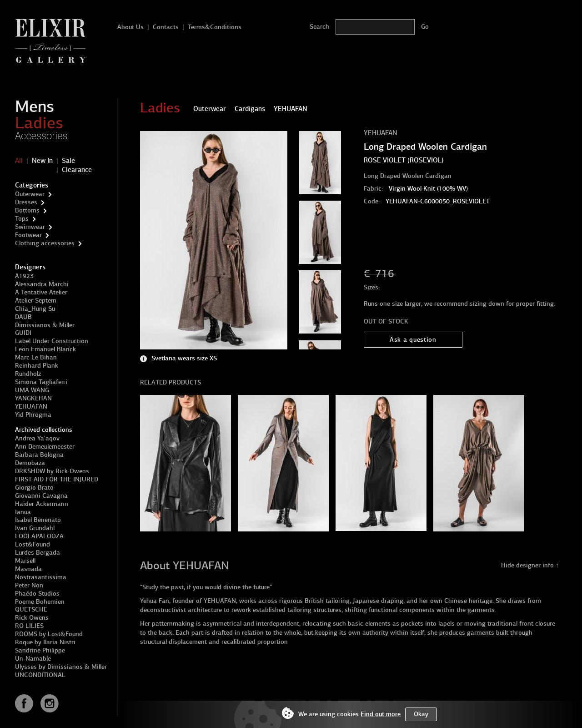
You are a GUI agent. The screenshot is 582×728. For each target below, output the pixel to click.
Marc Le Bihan (36, 357)
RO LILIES (29, 626)
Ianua (23, 512)
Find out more (381, 714)
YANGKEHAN (33, 398)
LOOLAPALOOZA (39, 536)
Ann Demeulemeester (45, 447)
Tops (22, 219)
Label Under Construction (52, 341)
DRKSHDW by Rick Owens (52, 471)
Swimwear (30, 227)
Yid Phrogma (33, 415)
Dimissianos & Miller (45, 325)
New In (42, 161)
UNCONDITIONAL (40, 675)
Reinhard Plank (37, 366)
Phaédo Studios (37, 594)
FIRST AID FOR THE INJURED (57, 479)
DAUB (23, 317)
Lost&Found (33, 544)
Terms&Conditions (215, 27)
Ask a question (413, 340)
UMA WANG (32, 390)
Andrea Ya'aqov (37, 438)
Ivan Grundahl (35, 528)
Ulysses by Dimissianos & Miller (61, 667)
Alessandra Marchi (42, 284)
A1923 (24, 276)
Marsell (25, 561)
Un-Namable (33, 659)
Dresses (26, 202)
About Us (130, 27)
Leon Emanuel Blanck (45, 349)
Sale (68, 161)
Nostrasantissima (41, 577)
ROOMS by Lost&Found (49, 634)
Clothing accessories (45, 243)
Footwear (28, 235)
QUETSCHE (31, 609)
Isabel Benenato (38, 520)
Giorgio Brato (34, 488)
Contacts (166, 27)
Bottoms (27, 210)
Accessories (41, 136)
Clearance (77, 170)
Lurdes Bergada (38, 553)
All (19, 161)
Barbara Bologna (39, 455)
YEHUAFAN (31, 407)
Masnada (28, 569)
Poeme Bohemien (40, 602)
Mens (35, 106)
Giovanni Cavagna (41, 496)
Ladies (39, 123)
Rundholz (28, 374)
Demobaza (30, 463)
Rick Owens (32, 618)
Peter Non (29, 585)
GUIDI (23, 333)
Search (319, 27)
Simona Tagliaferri (41, 382)
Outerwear (30, 194)
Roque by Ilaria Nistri (45, 642)
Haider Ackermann (42, 504)
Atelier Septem (36, 301)
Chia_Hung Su (35, 309)
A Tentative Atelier (41, 292)
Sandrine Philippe (40, 650)
